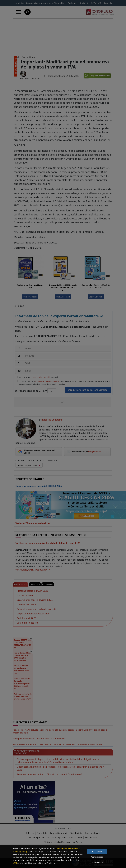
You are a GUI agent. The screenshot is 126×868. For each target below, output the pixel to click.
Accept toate (97, 851)
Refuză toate (97, 863)
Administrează (97, 857)
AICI (15, 863)
